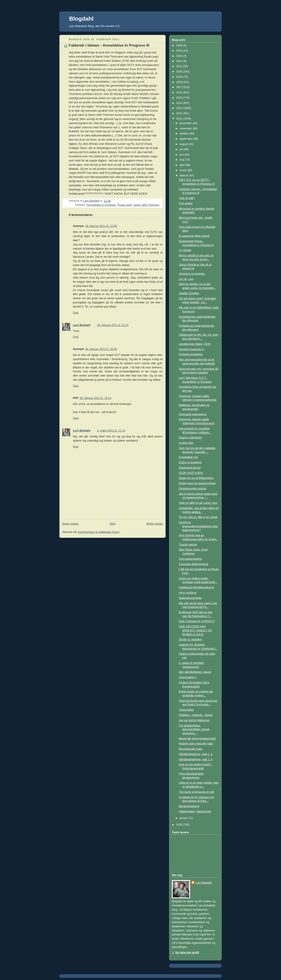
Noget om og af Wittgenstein (196, 478)
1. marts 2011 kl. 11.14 (111, 431)
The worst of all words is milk (197, 792)
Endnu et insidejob (190, 462)
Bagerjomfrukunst (190, 468)
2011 (180, 119)
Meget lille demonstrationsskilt (197, 739)
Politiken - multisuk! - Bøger (196, 715)
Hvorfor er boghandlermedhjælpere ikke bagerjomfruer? (198, 526)
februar (184, 176)
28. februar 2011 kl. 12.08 (101, 226)
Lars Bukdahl (82, 325)
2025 (180, 51)
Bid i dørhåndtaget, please (195, 672)
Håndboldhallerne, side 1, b (196, 754)
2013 (180, 108)
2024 (180, 56)
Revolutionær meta (191, 749)
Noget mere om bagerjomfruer (197, 483)
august (184, 144)
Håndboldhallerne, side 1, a (196, 759)
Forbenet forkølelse (191, 354)
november (186, 129)
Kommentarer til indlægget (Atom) (99, 532)
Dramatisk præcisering (193, 414)
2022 (180, 61)
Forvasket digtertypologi (194, 564)
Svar (76, 313)
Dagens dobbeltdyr (191, 438)
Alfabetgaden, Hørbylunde (195, 812)
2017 (180, 87)
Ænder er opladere (190, 639)
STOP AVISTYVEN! (191, 473)
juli (182, 149)
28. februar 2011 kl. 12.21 (113, 325)
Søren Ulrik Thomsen (146, 205)
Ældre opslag (155, 524)
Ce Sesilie (185, 250)
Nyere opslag (70, 524)
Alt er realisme (188, 593)
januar (184, 818)
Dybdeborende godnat (193, 489)
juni (182, 155)
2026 (180, 45)
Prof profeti (186, 203)
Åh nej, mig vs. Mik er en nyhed (198, 517)
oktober (185, 134)
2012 (180, 113)
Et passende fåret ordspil (194, 236)
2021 (180, 66)
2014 (180, 103)
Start (113, 524)
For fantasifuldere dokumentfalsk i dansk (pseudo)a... (194, 729)
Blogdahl (81, 19)
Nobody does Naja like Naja (196, 744)
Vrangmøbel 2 (188, 677)
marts (183, 170)
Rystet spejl (125, 205)
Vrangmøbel (186, 710)
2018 (180, 82)
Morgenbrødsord (189, 806)
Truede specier (188, 545)
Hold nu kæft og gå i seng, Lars (198, 503)
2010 (180, 825)
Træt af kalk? (187, 198)
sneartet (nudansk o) (192, 349)
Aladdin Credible (189, 293)
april (183, 165)
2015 (180, 98)
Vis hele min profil (187, 953)
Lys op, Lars (186, 279)
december (186, 123)
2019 (180, 77)
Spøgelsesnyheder (190, 598)
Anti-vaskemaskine (191, 559)
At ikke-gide (186, 443)
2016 (180, 92)
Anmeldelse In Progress (101, 205)
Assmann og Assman (192, 274)
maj (182, 160)
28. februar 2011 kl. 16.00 (101, 349)
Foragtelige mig (188, 457)
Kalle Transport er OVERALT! (197, 621)
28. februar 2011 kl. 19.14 (95, 398)
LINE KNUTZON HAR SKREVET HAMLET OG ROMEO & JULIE (195, 630)
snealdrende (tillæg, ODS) (195, 344)
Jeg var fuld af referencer (194, 720)
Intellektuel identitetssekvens (197, 587)
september (186, 139)
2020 (180, 72)
